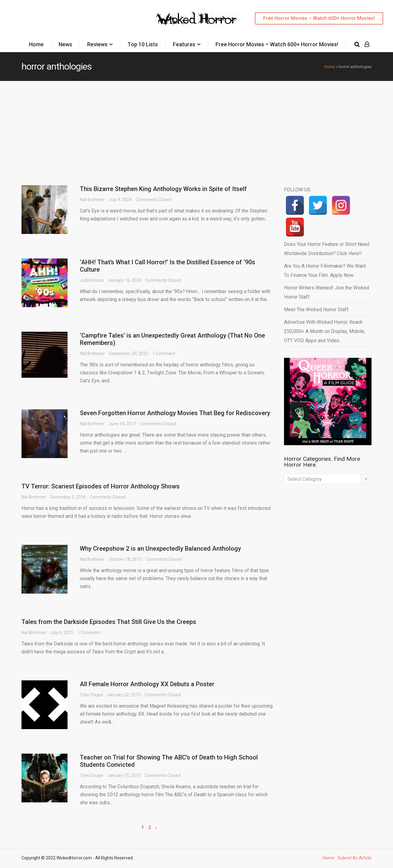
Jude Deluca (92, 280)
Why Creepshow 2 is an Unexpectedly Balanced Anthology (160, 549)
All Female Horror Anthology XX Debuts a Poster (147, 684)
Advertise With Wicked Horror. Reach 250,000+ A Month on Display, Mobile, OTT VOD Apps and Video (325, 331)
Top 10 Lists (143, 44)
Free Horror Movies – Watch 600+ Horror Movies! (319, 18)
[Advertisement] (196, 127)
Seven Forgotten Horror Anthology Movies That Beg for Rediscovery (175, 413)
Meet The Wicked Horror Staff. (317, 310)
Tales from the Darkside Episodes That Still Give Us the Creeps (109, 622)
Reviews (97, 44)
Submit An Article (354, 858)
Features (184, 44)
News (65, 44)
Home (36, 44)
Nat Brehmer (92, 200)
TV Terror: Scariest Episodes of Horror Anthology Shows (101, 486)
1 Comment (164, 354)
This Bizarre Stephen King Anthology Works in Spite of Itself (163, 189)
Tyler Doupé (91, 695)
